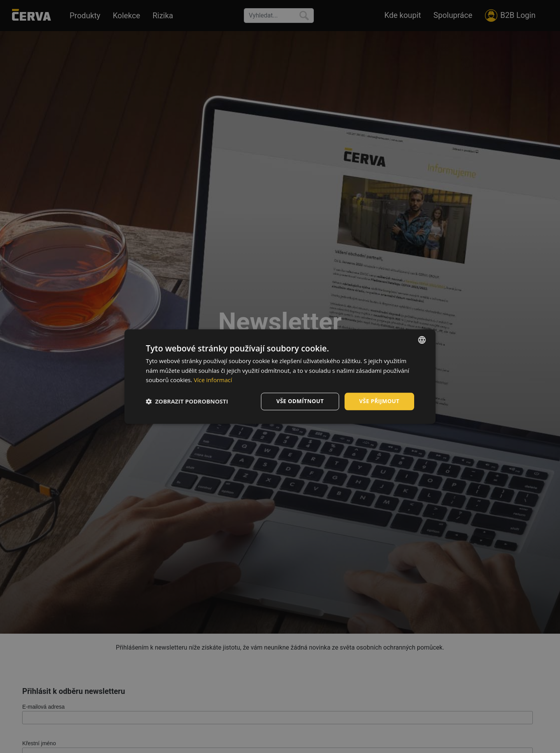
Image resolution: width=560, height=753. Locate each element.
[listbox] (422, 340)
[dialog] (280, 376)
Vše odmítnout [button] (300, 401)
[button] (187, 402)
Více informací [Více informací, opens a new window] (213, 380)
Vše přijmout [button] (379, 401)
